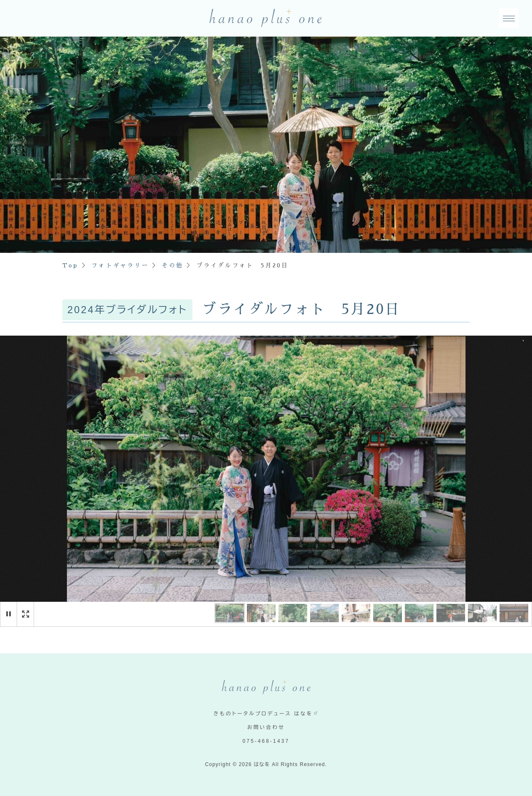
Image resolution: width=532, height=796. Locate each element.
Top (70, 265)
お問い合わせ (266, 727)
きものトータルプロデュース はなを (263, 714)
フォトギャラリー (120, 265)
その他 (172, 265)
